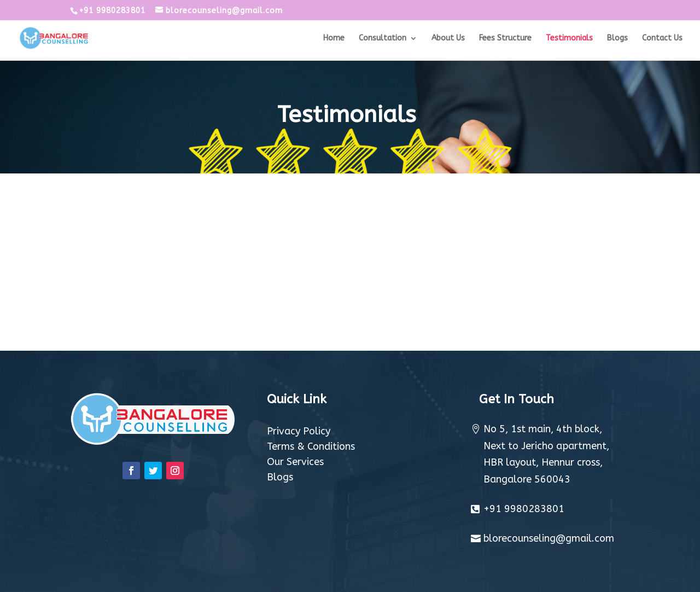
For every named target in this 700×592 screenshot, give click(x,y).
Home (334, 39)
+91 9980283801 (524, 509)
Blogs (617, 39)
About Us (448, 39)
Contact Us (662, 39)
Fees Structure (505, 39)
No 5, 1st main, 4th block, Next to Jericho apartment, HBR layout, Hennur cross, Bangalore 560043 (546, 454)
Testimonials (569, 39)
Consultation (383, 39)
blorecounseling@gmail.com (549, 538)
